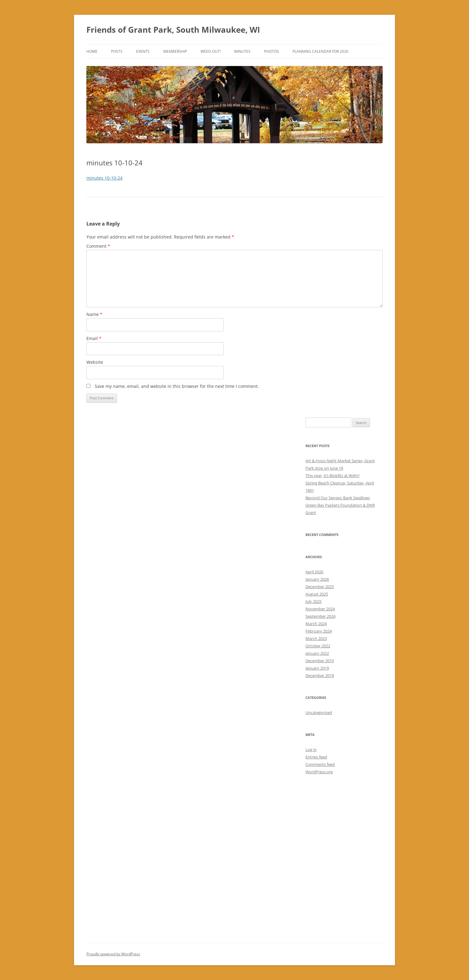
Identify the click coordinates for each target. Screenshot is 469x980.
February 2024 (319, 631)
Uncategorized (319, 712)
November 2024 (320, 609)
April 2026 (314, 572)
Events (143, 51)
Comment (98, 246)
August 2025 (317, 594)
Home (92, 51)
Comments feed (320, 764)
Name (94, 314)
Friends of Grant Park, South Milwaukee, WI (173, 30)
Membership (175, 51)
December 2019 (320, 661)
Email (94, 338)
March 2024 (316, 624)
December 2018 (320, 675)
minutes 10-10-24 (104, 178)
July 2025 (313, 601)
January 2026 (317, 579)
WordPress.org (319, 772)
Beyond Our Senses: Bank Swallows (338, 498)
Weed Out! (211, 51)
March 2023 (316, 638)
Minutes (242, 51)
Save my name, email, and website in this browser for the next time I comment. (177, 386)
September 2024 (320, 616)
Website (95, 362)
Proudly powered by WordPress (113, 954)
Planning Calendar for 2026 (320, 51)
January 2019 (317, 668)
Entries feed (316, 757)
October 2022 (318, 646)
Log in (311, 750)
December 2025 (320, 587)
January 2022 (317, 653)
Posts (117, 51)
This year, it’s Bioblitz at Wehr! (332, 475)
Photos (272, 51)
